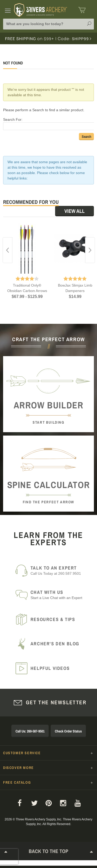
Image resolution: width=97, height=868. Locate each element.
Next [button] (90, 250)
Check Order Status (68, 731)
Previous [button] (8, 250)
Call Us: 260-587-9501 (30, 731)
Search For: (13, 119)
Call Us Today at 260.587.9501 (59, 570)
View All (74, 211)
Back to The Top (49, 852)
